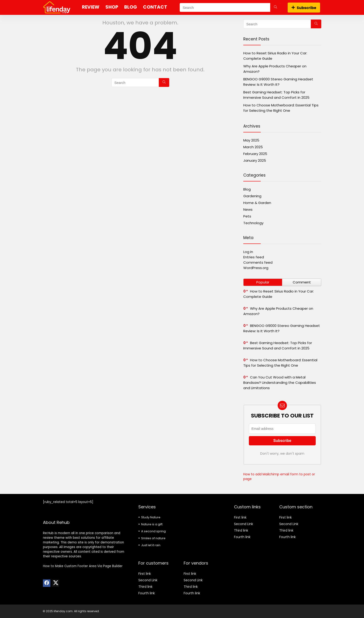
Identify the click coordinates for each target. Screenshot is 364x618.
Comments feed (258, 262)
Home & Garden (257, 203)
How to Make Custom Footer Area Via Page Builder (83, 566)
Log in (248, 252)
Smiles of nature (153, 538)
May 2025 (251, 140)
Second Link (148, 580)
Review (91, 7)
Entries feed (254, 257)
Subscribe (304, 8)
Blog (131, 7)
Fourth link (147, 593)
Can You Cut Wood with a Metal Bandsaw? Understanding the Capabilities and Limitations (280, 383)
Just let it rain (151, 545)
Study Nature (151, 517)
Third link (145, 587)
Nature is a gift (152, 524)
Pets (247, 216)
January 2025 (255, 160)
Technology (253, 223)
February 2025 (255, 154)
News (248, 209)
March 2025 (253, 147)
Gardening (252, 196)
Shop (112, 7)
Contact (155, 7)
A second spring (153, 531)
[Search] (275, 7)
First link (145, 574)
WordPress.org (256, 268)
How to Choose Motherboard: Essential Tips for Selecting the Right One (280, 363)
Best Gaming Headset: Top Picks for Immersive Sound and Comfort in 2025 (278, 345)
